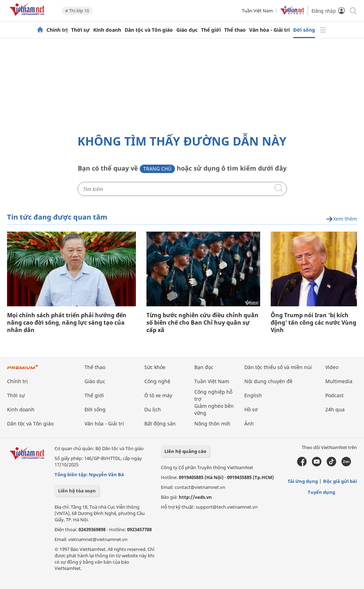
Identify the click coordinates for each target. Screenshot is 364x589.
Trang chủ (157, 169)
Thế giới (211, 30)
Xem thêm (341, 219)
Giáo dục (187, 30)
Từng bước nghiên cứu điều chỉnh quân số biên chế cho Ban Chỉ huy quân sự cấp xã (202, 323)
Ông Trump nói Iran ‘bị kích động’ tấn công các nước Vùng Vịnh (313, 323)
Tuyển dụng (321, 492)
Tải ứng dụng (303, 481)
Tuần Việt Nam (257, 11)
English (253, 395)
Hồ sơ (251, 409)
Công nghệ (157, 381)
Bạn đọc (204, 367)
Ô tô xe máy (158, 395)
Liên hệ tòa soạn (77, 491)
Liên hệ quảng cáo (185, 451)
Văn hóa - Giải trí (269, 30)
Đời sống (304, 30)
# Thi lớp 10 (77, 11)
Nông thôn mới (212, 424)
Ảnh (249, 424)
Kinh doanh (107, 30)
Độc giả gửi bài (340, 481)
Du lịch (153, 409)
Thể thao (235, 30)
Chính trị (57, 30)
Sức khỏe (155, 367)
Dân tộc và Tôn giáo (149, 30)
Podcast (334, 395)
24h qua (335, 409)
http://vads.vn (195, 497)
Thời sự (80, 30)
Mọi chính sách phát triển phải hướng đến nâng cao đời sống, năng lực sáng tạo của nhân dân (67, 323)
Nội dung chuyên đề (268, 381)
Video (332, 367)
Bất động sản (160, 424)
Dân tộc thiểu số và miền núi (278, 367)
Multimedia (339, 381)
